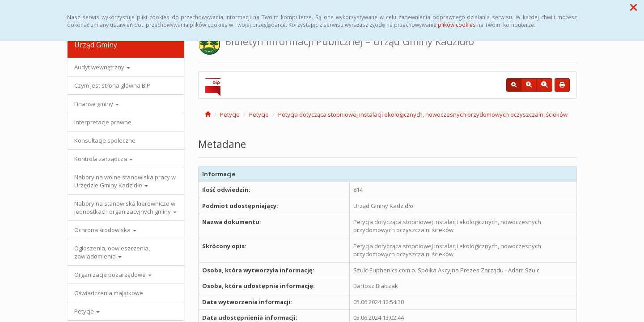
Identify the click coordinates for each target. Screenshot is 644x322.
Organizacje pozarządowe (113, 275)
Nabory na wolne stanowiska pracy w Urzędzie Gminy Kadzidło (125, 181)
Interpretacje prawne (103, 122)
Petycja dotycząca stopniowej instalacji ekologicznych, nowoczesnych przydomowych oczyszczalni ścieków (423, 114)
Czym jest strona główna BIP (112, 85)
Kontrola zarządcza (104, 159)
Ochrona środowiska (105, 230)
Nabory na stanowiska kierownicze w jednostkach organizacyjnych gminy (125, 208)
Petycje (87, 311)
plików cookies (457, 25)
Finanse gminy (97, 104)
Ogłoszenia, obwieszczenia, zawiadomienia (112, 252)
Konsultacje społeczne (105, 140)
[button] (633, 7)
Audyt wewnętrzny (102, 67)
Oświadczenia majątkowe (109, 293)
